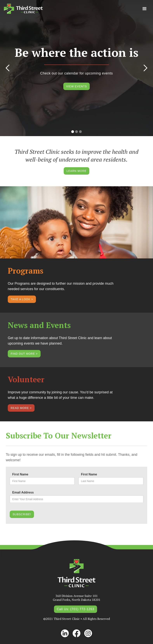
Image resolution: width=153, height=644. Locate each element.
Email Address (23, 492)
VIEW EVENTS (77, 86)
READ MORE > (21, 408)
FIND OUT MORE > (24, 354)
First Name (20, 474)
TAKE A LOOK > (22, 299)
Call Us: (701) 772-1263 (76, 609)
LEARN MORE (77, 171)
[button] (144, 9)
